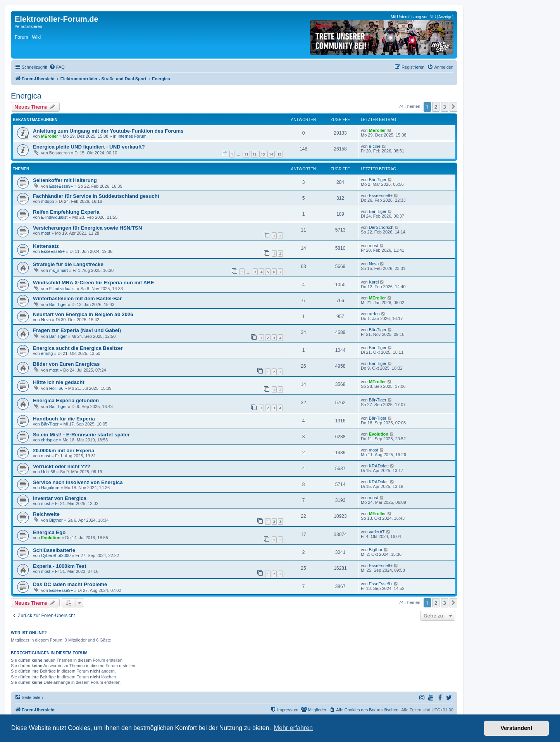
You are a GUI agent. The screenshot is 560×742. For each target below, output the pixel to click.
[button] (453, 107)
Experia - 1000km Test (60, 566)
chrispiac (49, 440)
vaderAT (377, 532)
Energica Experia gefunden (66, 400)
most (46, 233)
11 (246, 154)
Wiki (36, 37)
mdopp (48, 201)
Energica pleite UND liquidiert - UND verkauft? (89, 147)
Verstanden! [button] (517, 728)
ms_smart (59, 270)
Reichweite (46, 514)
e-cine (375, 146)
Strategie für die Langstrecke (68, 264)
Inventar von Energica (60, 498)
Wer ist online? (29, 633)
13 (263, 154)
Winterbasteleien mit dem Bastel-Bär (77, 298)
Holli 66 (56, 388)
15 (279, 154)
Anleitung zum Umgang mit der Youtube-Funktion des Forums (108, 131)
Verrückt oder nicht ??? (62, 466)
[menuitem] (57, 67)
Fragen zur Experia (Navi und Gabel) (77, 330)
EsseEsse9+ (61, 186)
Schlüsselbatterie (54, 550)
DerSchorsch (381, 227)
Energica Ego (49, 532)
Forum (22, 37)
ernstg (47, 353)
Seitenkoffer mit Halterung (65, 180)
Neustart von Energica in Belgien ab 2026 (83, 314)
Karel (374, 282)
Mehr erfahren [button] (294, 728)
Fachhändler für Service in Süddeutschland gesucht (96, 196)
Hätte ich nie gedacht (59, 382)
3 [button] (445, 107)
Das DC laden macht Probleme (70, 584)
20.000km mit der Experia (64, 451)
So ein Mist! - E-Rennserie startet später (81, 435)
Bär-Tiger (378, 180)
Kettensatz (46, 246)
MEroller (50, 136)
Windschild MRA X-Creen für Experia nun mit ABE (94, 283)
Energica (26, 96)
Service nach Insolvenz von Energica (78, 482)
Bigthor (56, 520)
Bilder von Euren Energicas (66, 364)
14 (271, 154)
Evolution (379, 434)
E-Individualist (54, 217)
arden (374, 314)
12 (255, 154)
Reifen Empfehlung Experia (66, 212)
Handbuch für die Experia (64, 419)
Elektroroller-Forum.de (57, 19)
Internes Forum (132, 136)
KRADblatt (379, 466)
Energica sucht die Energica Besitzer (78, 348)
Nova (374, 264)
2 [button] (436, 107)
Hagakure (50, 488)
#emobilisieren (28, 26)
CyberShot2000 (56, 555)
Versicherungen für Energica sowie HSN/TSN (87, 228)
